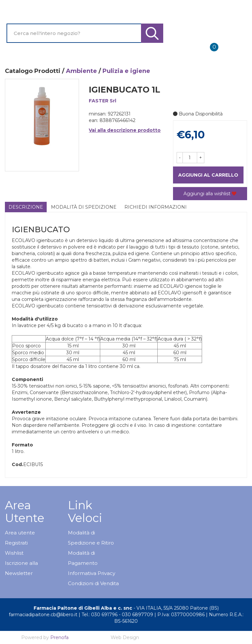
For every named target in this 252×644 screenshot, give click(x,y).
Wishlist (14, 553)
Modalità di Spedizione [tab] (84, 207)
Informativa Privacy (92, 573)
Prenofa (59, 637)
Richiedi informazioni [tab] (156, 207)
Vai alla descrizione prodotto (125, 130)
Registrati (16, 543)
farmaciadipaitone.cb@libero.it (43, 615)
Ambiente (81, 71)
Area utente (20, 533)
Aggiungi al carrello (208, 175)
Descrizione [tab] (26, 207)
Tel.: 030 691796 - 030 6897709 (117, 615)
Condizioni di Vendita (93, 583)
